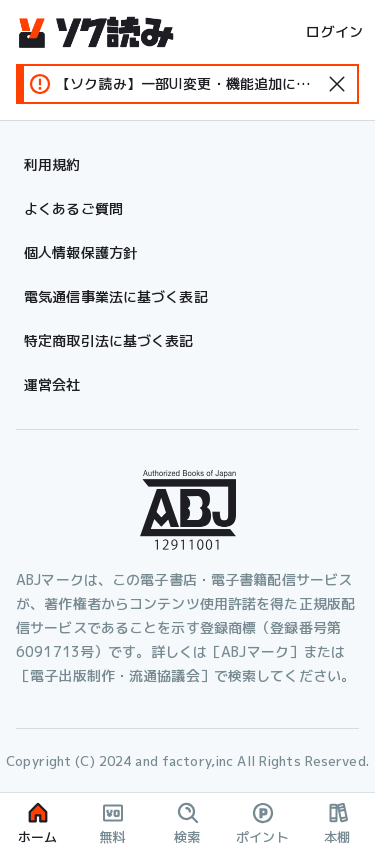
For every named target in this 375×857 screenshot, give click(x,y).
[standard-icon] (337, 84)
